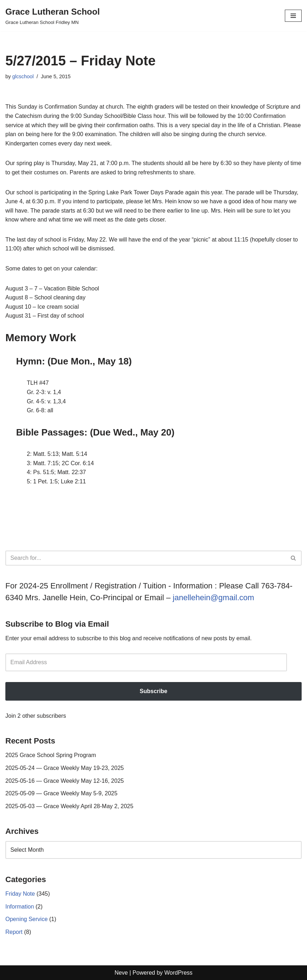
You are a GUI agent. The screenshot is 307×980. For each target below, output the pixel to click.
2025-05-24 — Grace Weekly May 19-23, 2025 (65, 768)
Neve (121, 973)
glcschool (23, 76)
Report (14, 932)
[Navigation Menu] (293, 16)
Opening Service (26, 919)
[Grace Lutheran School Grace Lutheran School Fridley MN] (53, 16)
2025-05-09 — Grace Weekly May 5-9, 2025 (61, 793)
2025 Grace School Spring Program (51, 755)
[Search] (145, 558)
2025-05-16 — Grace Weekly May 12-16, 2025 (65, 781)
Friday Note (20, 894)
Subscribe (153, 691)
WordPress (179, 973)
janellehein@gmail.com (213, 598)
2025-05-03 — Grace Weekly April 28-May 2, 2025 (69, 806)
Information (20, 907)
